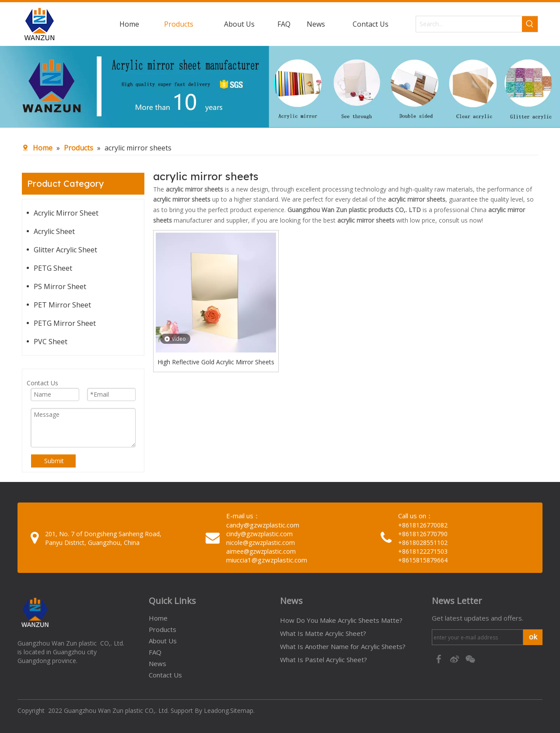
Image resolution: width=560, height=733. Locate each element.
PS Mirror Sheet (60, 286)
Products (163, 629)
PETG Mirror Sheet (65, 323)
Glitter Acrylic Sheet (65, 250)
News (157, 663)
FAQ (155, 652)
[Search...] (469, 24)
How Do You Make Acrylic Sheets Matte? (341, 620)
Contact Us (165, 675)
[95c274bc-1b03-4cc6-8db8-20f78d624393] (280, 87)
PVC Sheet (51, 342)
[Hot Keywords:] (530, 24)
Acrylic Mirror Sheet (66, 213)
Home (158, 618)
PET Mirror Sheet (62, 305)
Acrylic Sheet (54, 231)
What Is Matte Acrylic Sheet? (323, 633)
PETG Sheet (53, 268)
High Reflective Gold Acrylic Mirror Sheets (216, 362)
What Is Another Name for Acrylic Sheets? (343, 646)
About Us (163, 641)
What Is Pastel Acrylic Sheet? (324, 660)
